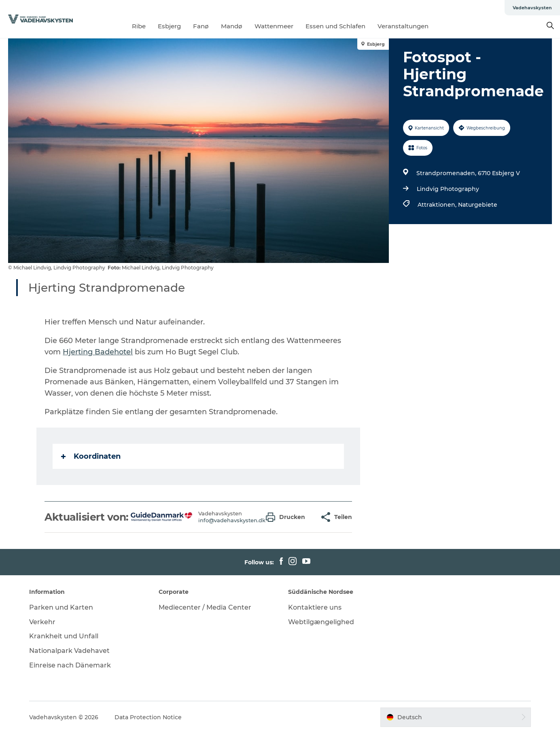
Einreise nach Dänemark (70, 665)
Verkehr (42, 622)
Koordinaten (91, 456)
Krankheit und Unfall (64, 636)
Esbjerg (169, 26)
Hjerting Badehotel (98, 352)
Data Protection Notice (148, 717)
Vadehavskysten (532, 8)
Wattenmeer (274, 26)
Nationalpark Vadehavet (69, 651)
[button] (287, 517)
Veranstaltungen (403, 26)
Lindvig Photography (448, 189)
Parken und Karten (61, 607)
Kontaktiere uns (315, 607)
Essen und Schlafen (335, 26)
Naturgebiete (478, 205)
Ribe (139, 26)
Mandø (232, 26)
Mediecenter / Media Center (205, 607)
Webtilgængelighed (321, 622)
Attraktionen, (438, 205)
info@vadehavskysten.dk (232, 520)
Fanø (201, 26)
